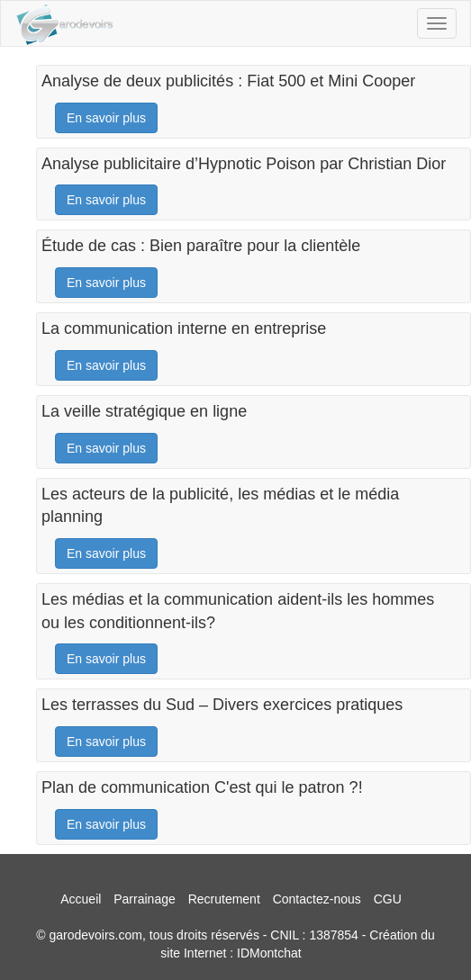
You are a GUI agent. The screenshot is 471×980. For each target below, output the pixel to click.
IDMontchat (269, 953)
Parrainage (145, 899)
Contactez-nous (317, 899)
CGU (388, 899)
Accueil (81, 899)
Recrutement (224, 899)
